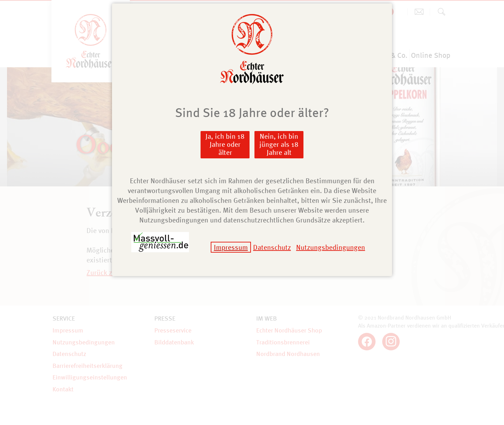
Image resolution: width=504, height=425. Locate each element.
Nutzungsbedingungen (331, 247)
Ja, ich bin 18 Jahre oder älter (225, 144)
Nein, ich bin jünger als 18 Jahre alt (279, 144)
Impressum (231, 247)
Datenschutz (272, 247)
